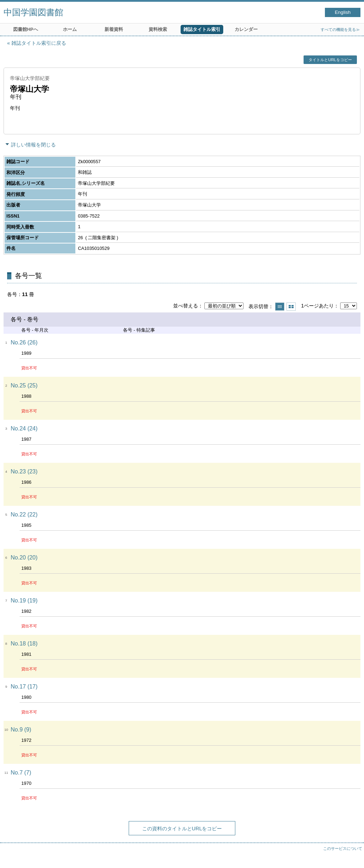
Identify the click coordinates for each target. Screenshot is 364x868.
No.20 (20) (24, 558)
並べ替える (186, 306)
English (343, 12)
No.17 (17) (24, 687)
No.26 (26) (24, 342)
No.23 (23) (24, 471)
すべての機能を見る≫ (340, 30)
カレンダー (246, 29)
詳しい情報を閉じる (33, 145)
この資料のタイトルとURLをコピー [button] (182, 829)
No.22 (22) (24, 515)
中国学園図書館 (33, 12)
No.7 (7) (21, 773)
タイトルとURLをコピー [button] (330, 60)
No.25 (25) (24, 385)
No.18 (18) (24, 644)
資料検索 (158, 29)
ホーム (70, 29)
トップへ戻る (352, 856)
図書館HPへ (26, 29)
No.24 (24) (24, 428)
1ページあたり (317, 306)
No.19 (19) (24, 601)
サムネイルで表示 (291, 307)
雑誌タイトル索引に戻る (39, 43)
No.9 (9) (21, 730)
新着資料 (114, 29)
